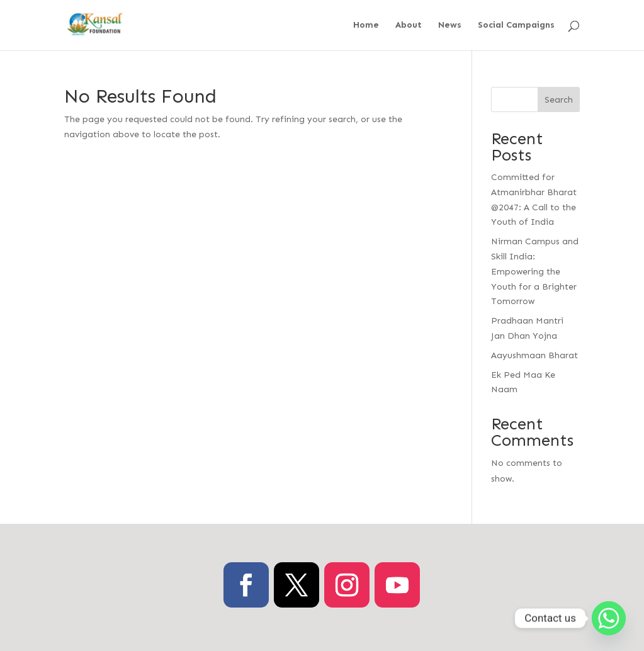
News (450, 25)
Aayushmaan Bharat (534, 355)
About (409, 25)
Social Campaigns (516, 25)
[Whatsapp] (609, 618)
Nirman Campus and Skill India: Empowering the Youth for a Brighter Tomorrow (535, 271)
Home (366, 25)
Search (559, 100)
